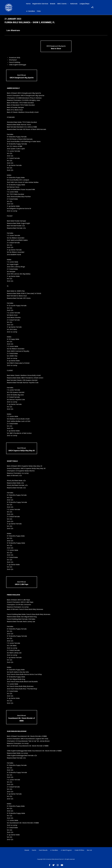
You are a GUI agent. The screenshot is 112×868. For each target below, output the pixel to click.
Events (34, 850)
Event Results (43, 850)
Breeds (53, 4)
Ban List (89, 850)
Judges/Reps (84, 4)
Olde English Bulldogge (18, 65)
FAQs (39, 11)
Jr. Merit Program (66, 850)
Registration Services (40, 4)
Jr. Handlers (31, 11)
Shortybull (13, 60)
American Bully (15, 58)
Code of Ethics (79, 850)
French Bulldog (15, 62)
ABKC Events (62, 4)
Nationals (74, 4)
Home (28, 4)
